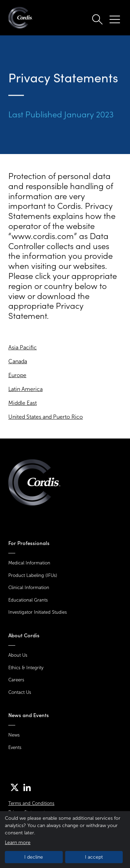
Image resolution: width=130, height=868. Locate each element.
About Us (18, 655)
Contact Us (20, 692)
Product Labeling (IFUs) (33, 575)
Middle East (23, 403)
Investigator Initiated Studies (38, 612)
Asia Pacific (23, 347)
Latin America (25, 389)
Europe (17, 375)
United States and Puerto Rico (46, 417)
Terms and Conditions (31, 803)
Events (15, 747)
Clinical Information (29, 588)
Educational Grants (28, 600)
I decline (34, 857)
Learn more (18, 843)
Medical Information (29, 563)
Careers (16, 680)
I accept (94, 857)
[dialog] (65, 840)
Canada (18, 361)
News (14, 735)
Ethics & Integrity (26, 668)
